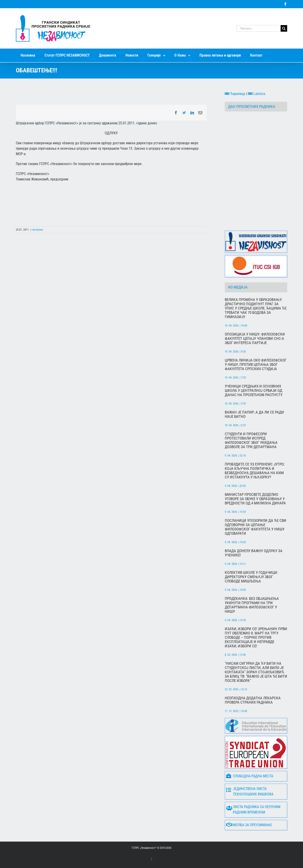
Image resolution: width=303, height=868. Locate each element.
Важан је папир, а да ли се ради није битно (254, 414)
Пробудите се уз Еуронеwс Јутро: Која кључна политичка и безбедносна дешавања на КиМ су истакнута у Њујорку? (255, 471)
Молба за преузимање (249, 825)
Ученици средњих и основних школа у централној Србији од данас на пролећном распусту (254, 391)
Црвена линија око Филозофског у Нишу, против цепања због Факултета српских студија (256, 365)
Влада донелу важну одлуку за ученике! (254, 553)
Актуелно (38, 230)
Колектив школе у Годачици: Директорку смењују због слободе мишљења (251, 577)
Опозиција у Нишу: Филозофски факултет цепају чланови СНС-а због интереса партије (255, 339)
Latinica (257, 94)
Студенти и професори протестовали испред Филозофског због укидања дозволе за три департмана (251, 440)
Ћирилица (235, 94)
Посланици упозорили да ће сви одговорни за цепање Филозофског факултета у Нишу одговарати (256, 527)
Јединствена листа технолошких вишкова (250, 791)
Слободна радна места (250, 776)
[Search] (284, 28)
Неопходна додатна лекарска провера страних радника (253, 700)
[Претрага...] (259, 28)
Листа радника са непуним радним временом (253, 810)
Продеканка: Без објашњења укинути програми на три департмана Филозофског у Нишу (252, 605)
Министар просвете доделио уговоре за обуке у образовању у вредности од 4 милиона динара (255, 499)
